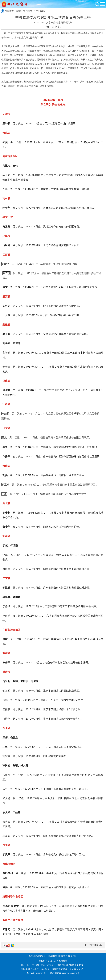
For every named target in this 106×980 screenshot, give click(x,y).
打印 (88, 945)
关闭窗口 (97, 945)
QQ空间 (13, 945)
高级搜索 (53, 956)
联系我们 (73, 956)
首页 (18, 11)
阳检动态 (33, 956)
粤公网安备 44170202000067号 (65, 973)
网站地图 (63, 956)
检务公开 (43, 956)
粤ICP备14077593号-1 (37, 973)
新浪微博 (8, 945)
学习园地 (28, 11)
